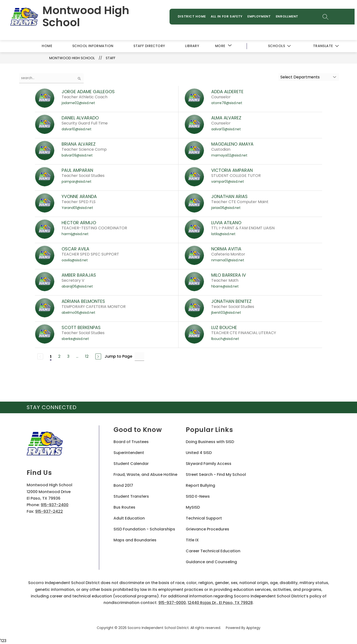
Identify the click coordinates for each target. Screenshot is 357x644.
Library (192, 46)
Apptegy (253, 628)
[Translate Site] (326, 46)
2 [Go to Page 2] (59, 357)
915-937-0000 (172, 603)
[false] (51, 78)
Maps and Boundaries (135, 541)
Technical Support (204, 519)
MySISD (193, 508)
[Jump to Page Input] (139, 357)
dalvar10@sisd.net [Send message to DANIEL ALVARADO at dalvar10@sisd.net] (77, 129)
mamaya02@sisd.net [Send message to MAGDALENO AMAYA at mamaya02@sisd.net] (229, 156)
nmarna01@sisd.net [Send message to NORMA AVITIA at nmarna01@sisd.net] (228, 260)
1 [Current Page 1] (51, 357)
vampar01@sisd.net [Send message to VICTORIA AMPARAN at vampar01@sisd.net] (228, 182)
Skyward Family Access (209, 464)
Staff (111, 58)
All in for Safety (229, 17)
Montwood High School (72, 58)
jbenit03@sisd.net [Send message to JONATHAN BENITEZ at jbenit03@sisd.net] (226, 313)
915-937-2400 (55, 505)
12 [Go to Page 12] (87, 357)
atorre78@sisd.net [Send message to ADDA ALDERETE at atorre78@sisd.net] (227, 103)
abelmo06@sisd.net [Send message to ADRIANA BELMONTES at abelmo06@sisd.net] (78, 313)
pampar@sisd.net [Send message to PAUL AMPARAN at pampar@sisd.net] (77, 182)
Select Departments (300, 77)
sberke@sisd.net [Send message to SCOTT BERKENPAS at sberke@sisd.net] (75, 339)
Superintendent (129, 453)
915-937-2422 (49, 512)
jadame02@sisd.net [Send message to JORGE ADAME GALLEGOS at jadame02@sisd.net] (78, 103)
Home (47, 46)
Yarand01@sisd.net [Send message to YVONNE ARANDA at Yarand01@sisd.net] (77, 208)
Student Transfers (131, 497)
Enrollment (289, 17)
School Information (93, 46)
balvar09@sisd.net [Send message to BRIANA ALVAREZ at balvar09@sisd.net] (77, 156)
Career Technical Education (213, 551)
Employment (261, 17)
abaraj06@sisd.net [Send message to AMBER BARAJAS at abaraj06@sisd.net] (77, 287)
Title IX (192, 541)
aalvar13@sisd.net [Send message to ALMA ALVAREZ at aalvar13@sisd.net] (226, 129)
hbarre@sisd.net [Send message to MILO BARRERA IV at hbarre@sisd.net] (225, 287)
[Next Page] (98, 357)
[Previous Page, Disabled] (40, 357)
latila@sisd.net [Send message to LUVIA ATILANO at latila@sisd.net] (223, 234)
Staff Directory (149, 46)
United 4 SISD (199, 453)
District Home (194, 17)
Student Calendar (131, 464)
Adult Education (129, 519)
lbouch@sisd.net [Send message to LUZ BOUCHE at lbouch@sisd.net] (225, 339)
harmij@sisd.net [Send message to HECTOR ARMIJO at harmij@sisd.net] (75, 234)
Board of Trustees (131, 442)
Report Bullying (200, 486)
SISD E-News (198, 497)
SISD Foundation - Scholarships (144, 530)
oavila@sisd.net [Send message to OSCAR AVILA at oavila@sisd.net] (75, 260)
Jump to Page (118, 357)
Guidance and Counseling (211, 562)
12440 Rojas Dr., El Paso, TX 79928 (220, 603)
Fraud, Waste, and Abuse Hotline (145, 475)
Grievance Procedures (207, 530)
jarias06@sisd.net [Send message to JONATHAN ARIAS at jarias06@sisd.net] (226, 208)
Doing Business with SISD (210, 442)
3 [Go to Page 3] (68, 357)
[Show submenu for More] (220, 46)
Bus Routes (124, 508)
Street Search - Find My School (216, 475)
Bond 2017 (123, 486)
